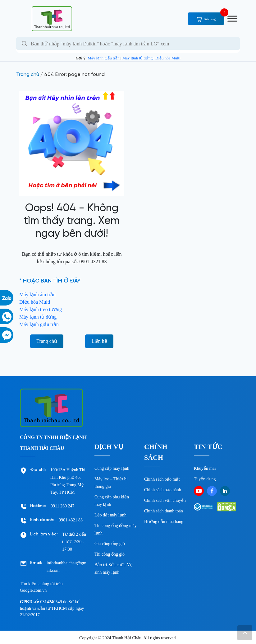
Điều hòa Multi (168, 58)
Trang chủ (28, 75)
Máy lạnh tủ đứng (137, 58)
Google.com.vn (33, 590)
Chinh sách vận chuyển (165, 500)
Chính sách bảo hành (163, 490)
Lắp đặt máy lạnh (110, 515)
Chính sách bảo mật (162, 479)
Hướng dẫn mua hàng (164, 522)
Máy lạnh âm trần (37, 294)
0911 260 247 (62, 506)
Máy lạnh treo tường (41, 309)
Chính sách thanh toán (164, 511)
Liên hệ (99, 341)
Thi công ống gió (110, 554)
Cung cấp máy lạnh (112, 468)
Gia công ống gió (110, 544)
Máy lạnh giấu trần (103, 58)
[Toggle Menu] (232, 19)
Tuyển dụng (205, 479)
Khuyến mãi (205, 468)
